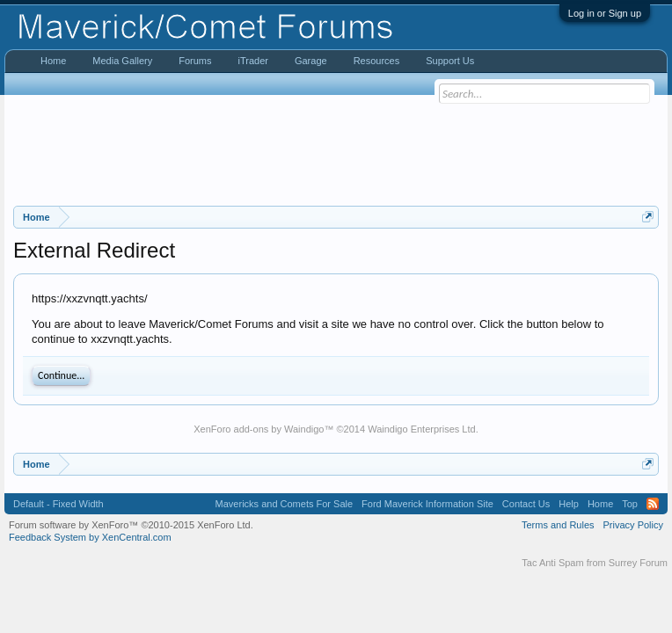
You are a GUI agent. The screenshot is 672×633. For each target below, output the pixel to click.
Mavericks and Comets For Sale (285, 504)
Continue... (61, 375)
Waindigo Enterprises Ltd (422, 429)
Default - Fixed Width (58, 504)
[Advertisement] (336, 150)
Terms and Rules (558, 525)
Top (630, 504)
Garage (311, 61)
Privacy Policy (633, 525)
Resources (377, 61)
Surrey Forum (638, 563)
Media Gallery (122, 61)
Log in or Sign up (605, 13)
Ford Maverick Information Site (427, 504)
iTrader (252, 61)
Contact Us (526, 504)
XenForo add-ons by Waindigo (259, 429)
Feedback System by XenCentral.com (90, 537)
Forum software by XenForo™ (131, 525)
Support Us (450, 61)
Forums (195, 61)
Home (53, 61)
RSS (653, 504)
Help (569, 504)
